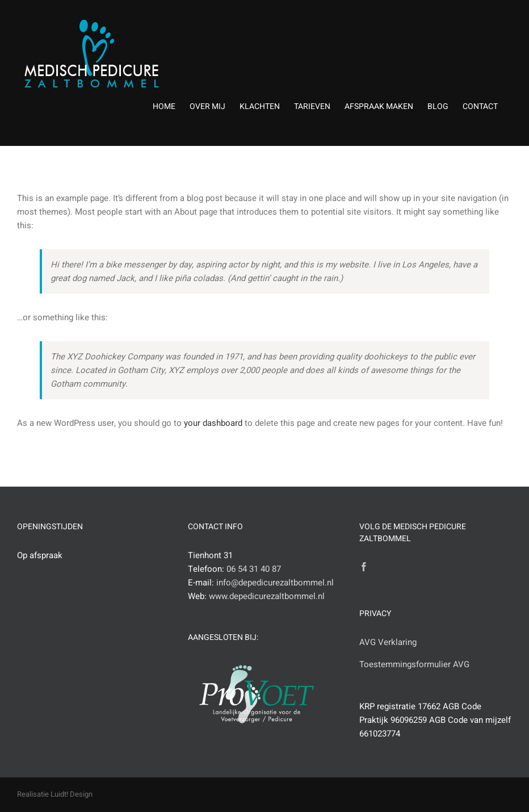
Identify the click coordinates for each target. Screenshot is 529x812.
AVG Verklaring (388, 642)
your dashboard (213, 423)
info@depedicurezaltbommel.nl (275, 583)
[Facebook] (364, 567)
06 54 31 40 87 (254, 569)
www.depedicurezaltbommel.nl (267, 596)
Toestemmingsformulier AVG (414, 664)
